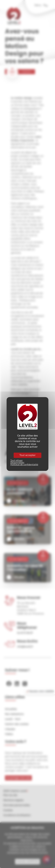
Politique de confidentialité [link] (24, 465)
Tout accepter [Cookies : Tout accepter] (28, 455)
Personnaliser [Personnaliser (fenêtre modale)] (17, 462)
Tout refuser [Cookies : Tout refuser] (17, 460)
